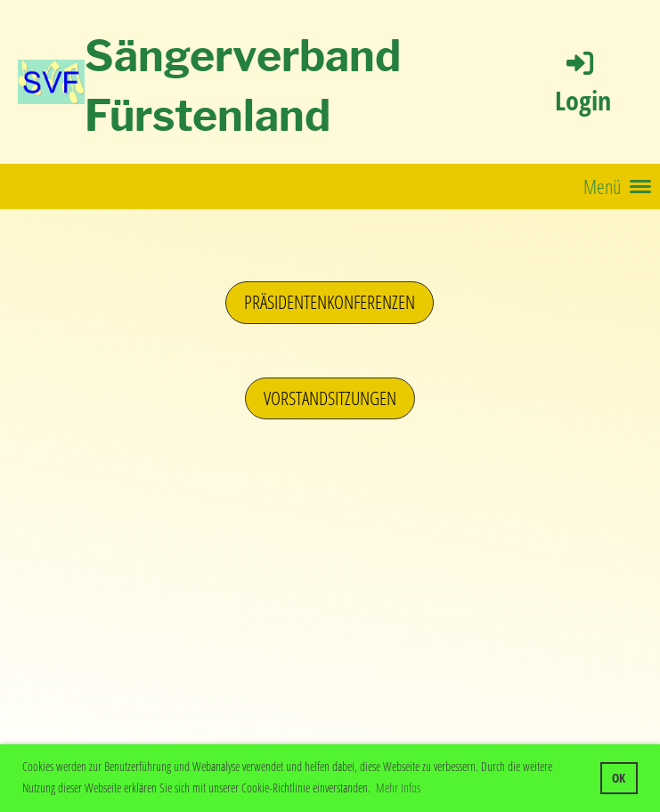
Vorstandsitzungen (330, 398)
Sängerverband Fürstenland (243, 86)
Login (583, 83)
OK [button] (619, 778)
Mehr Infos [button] (398, 788)
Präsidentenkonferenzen (330, 302)
